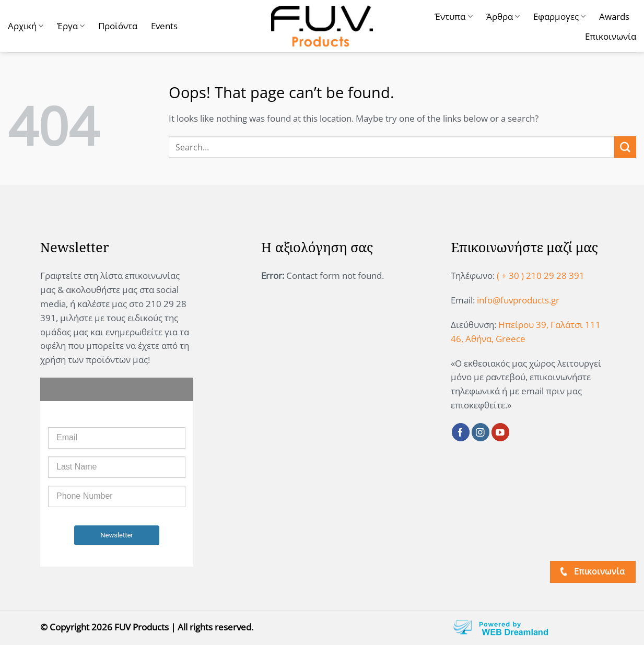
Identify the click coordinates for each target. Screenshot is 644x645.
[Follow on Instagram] (481, 432)
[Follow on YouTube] (501, 432)
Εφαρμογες (559, 16)
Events (164, 26)
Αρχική (26, 26)
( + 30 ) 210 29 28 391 (541, 275)
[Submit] (625, 147)
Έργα (71, 26)
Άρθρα (503, 16)
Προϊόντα (118, 26)
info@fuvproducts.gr (518, 300)
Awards (614, 16)
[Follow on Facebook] (461, 432)
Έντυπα (453, 16)
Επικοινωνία (611, 36)
